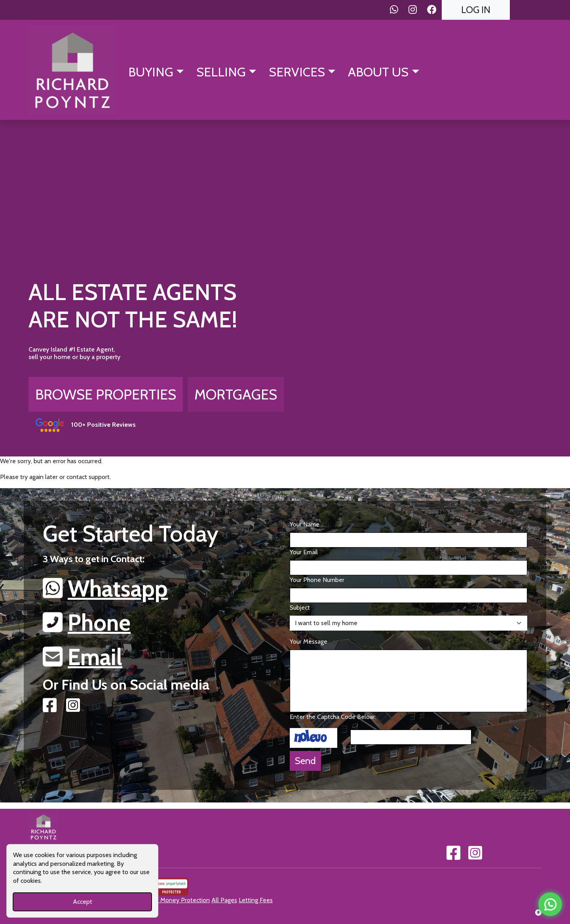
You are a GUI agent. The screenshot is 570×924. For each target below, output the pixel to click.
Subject (300, 607)
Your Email (304, 552)
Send (305, 761)
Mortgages (236, 394)
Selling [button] (221, 72)
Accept (83, 902)
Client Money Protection (176, 900)
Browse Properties (106, 394)
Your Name (305, 524)
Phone (99, 622)
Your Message (309, 642)
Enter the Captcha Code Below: (333, 717)
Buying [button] (151, 72)
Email (95, 657)
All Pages (224, 900)
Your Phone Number (317, 580)
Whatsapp (118, 588)
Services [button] (297, 72)
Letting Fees (256, 900)
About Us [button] (378, 72)
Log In (476, 10)
